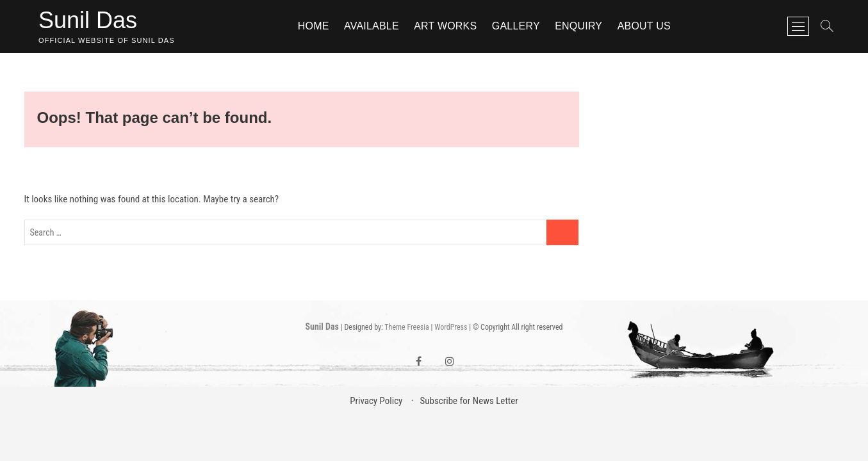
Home (314, 26)
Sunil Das (88, 20)
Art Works (445, 26)
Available (372, 26)
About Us (644, 26)
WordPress (451, 327)
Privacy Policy (376, 401)
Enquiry (578, 26)
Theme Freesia (406, 327)
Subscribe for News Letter (469, 401)
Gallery (516, 26)
